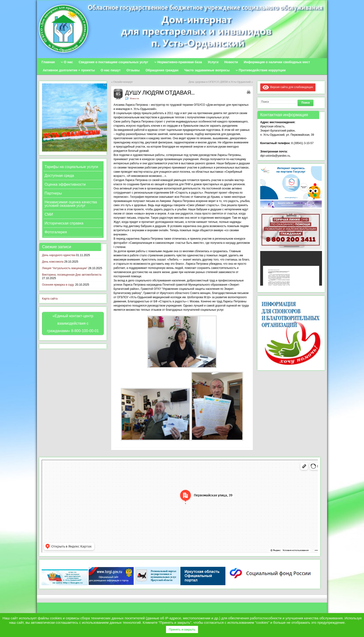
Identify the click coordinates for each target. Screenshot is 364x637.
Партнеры (53, 193)
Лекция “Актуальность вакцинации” (65, 268)
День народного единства (59, 255)
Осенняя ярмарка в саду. (58, 285)
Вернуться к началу (310, 608)
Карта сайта (50, 299)
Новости (134, 98)
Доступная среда (59, 176)
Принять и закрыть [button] (182, 629)
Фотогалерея (56, 232)
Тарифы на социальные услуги (71, 167)
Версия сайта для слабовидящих (288, 87)
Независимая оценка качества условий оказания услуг (71, 204)
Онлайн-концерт (123, 82)
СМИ (49, 214)
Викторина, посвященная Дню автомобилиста (72, 275)
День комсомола (53, 262)
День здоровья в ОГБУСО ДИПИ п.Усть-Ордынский (219, 82)
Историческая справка (64, 223)
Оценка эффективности (65, 184)
